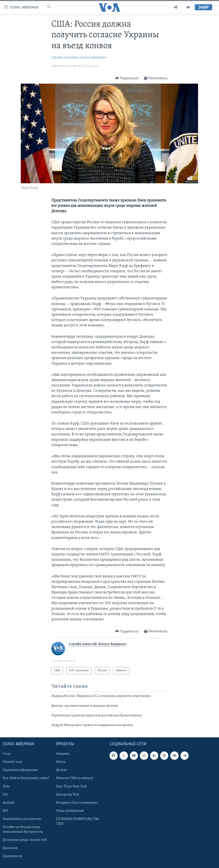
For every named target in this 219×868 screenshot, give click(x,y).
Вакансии (10, 848)
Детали (61, 770)
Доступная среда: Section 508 (25, 840)
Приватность (12, 856)
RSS (5, 811)
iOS (5, 794)
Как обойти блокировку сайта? (26, 778)
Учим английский (70, 811)
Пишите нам (12, 762)
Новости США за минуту (75, 778)
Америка (63, 754)
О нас (7, 754)
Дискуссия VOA (67, 794)
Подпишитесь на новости (22, 819)
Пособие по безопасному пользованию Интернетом (23, 830)
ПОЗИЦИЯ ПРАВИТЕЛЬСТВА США (78, 821)
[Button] (127, 78)
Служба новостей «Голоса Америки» (79, 58)
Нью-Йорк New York (71, 786)
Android (9, 803)
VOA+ (7, 786)
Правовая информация (20, 770)
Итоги (61, 762)
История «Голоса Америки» (77, 803)
